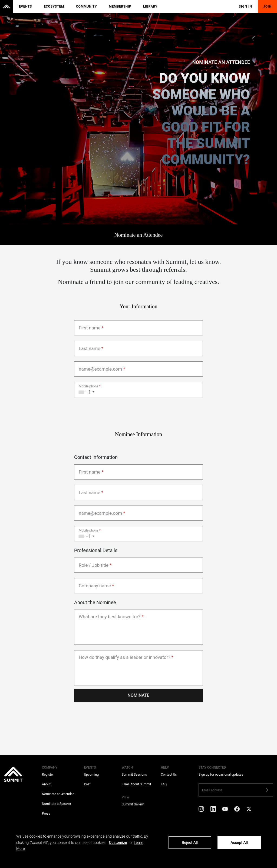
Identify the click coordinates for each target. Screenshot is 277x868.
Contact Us (169, 775)
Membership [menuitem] (120, 7)
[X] (249, 810)
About (46, 784)
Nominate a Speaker (57, 804)
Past (87, 784)
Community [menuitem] (86, 7)
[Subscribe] (266, 790)
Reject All (190, 843)
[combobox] (85, 390)
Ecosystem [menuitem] (54, 7)
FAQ (164, 784)
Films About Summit (136, 784)
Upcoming (91, 775)
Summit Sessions (134, 775)
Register (48, 775)
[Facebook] (237, 810)
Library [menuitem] (150, 7)
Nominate (139, 695)
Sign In (246, 7)
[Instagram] (201, 810)
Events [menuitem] (25, 7)
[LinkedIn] (213, 810)
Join (267, 7)
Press (46, 814)
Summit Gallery (133, 804)
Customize (118, 843)
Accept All (239, 843)
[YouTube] (225, 810)
